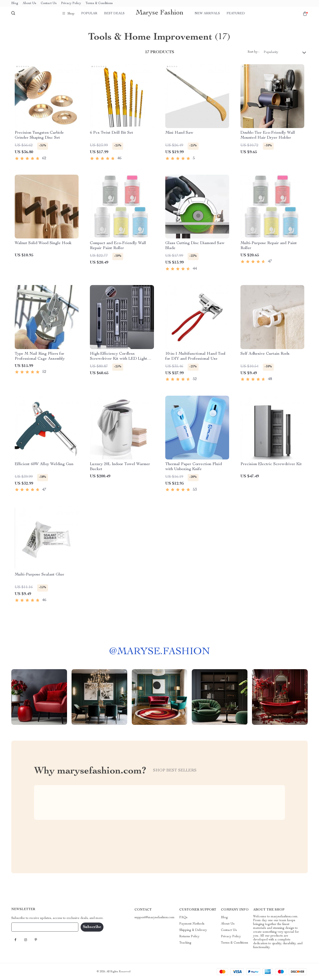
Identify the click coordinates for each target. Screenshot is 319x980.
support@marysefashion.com (155, 918)
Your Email (24, 927)
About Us (29, 3)
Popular (89, 14)
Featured (236, 14)
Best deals (114, 14)
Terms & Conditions (99, 3)
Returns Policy (189, 937)
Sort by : (253, 52)
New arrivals (207, 14)
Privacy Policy (71, 3)
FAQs (183, 918)
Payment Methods (192, 924)
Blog (15, 3)
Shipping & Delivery (193, 930)
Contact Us (49, 3)
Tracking (185, 943)
